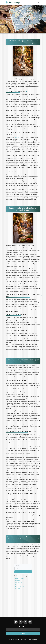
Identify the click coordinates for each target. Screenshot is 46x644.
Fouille (23, 572)
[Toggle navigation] (39, 3)
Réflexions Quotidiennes (21, 587)
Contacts (28, 641)
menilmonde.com (23, 639)
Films (17, 585)
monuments (17, 138)
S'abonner (23, 634)
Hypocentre (18, 581)
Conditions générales (20, 641)
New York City (19, 583)
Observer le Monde (20, 579)
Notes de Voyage (19, 589)
